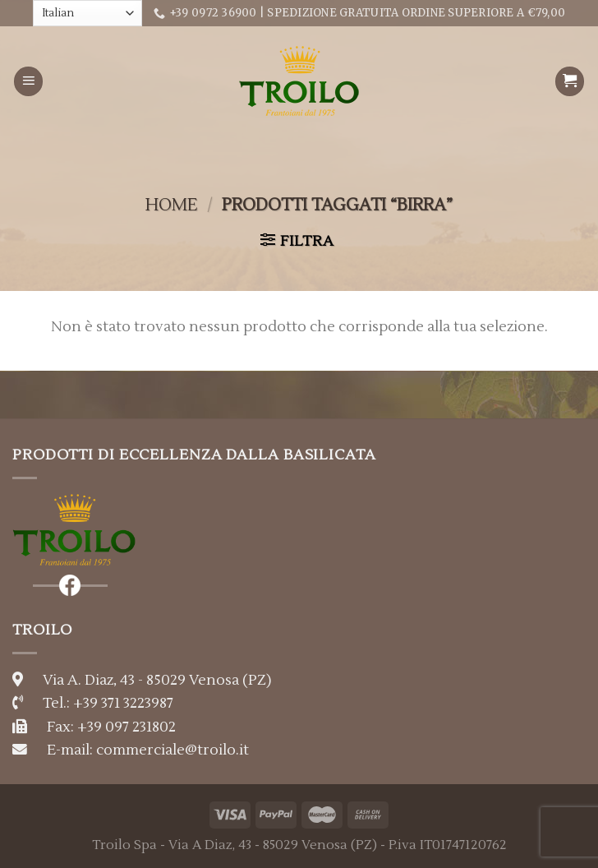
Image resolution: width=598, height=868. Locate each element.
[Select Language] (87, 13)
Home (171, 205)
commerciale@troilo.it (172, 750)
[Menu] (29, 81)
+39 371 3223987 (123, 703)
